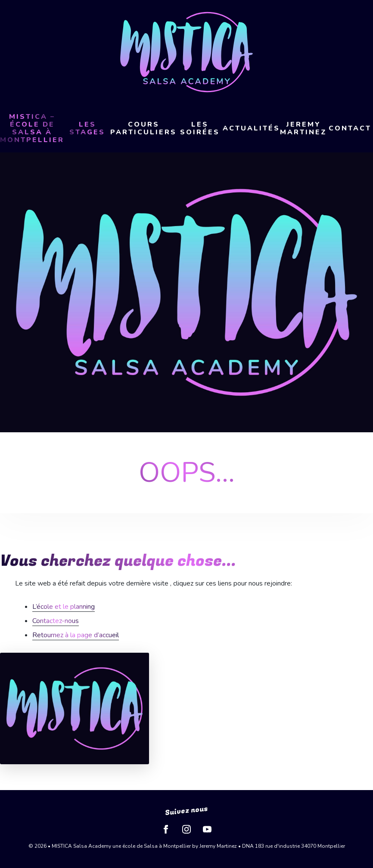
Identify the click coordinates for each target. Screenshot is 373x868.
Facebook (166, 829)
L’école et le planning (64, 607)
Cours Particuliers (143, 128)
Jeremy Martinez (303, 128)
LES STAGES (87, 128)
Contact (350, 128)
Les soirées (200, 128)
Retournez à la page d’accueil (76, 635)
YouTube (207, 829)
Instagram (186, 829)
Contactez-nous (56, 621)
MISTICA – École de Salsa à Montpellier (32, 128)
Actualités (251, 128)
